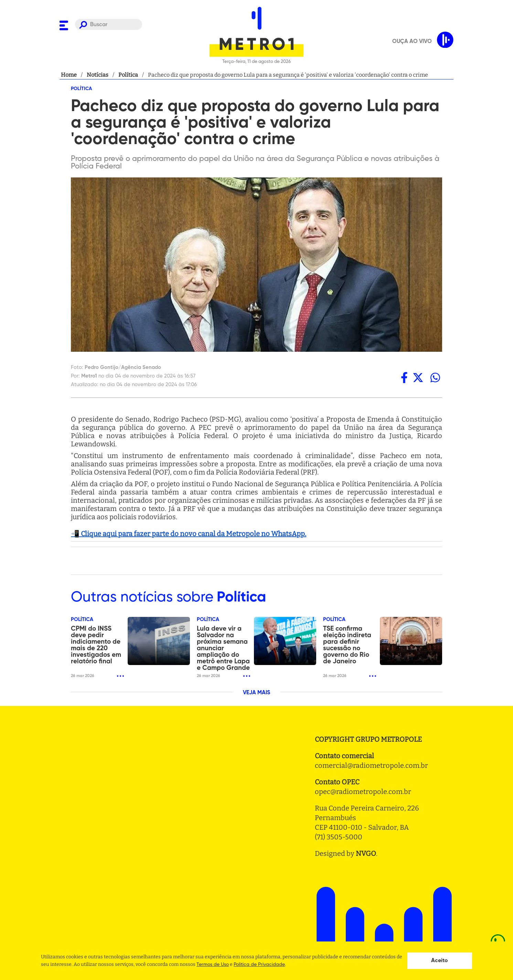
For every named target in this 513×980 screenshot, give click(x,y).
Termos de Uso (213, 965)
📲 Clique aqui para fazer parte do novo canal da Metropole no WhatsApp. (189, 534)
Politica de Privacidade (259, 965)
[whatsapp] (435, 378)
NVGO (366, 853)
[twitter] (418, 378)
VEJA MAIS (256, 693)
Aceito (440, 961)
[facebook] (404, 378)
